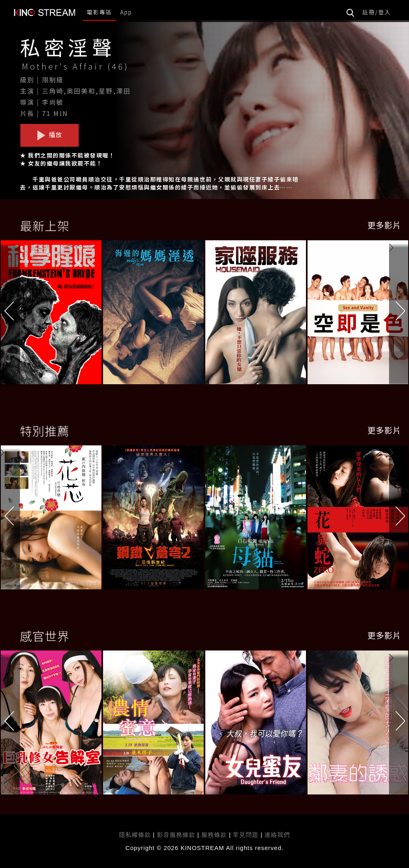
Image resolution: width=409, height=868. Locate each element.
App (126, 12)
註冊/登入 (377, 12)
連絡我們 (277, 835)
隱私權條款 (135, 835)
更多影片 (384, 225)
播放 (50, 135)
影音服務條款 (176, 835)
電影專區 (99, 12)
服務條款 (215, 835)
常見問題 (246, 835)
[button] (399, 314)
